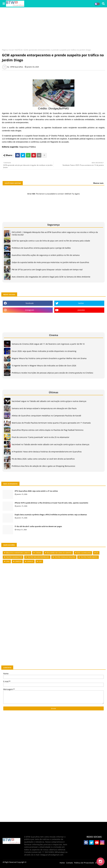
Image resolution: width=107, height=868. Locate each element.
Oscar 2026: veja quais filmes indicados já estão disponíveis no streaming (44, 351)
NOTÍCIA (19, 50)
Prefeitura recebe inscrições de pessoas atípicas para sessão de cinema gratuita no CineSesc (53, 373)
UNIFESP (18, 561)
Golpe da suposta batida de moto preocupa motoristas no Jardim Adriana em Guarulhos (50, 262)
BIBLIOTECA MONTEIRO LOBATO (18, 553)
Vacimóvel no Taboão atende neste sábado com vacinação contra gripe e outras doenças (51, 444)
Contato (69, 863)
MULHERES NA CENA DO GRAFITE (59, 553)
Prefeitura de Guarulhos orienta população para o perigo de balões (41, 248)
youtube (81, 310)
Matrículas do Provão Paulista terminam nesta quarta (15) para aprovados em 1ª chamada (51, 423)
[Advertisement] (53, 28)
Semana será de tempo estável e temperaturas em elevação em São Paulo (44, 408)
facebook (30, 303)
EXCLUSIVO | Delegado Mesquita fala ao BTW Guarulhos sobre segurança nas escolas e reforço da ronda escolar (55, 234)
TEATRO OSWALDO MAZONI (65, 557)
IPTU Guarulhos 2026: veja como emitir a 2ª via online (36, 491)
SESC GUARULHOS (84, 553)
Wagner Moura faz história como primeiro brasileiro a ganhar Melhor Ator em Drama (49, 358)
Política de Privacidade (84, 863)
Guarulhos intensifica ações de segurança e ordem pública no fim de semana (46, 255)
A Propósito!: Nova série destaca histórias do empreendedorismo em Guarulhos (47, 452)
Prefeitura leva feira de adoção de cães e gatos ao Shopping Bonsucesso (43, 466)
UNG (8, 561)
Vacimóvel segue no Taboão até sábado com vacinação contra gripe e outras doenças (49, 401)
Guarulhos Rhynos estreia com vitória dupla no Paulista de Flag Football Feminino (48, 430)
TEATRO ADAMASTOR (14, 557)
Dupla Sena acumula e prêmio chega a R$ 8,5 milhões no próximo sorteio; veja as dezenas (51, 515)
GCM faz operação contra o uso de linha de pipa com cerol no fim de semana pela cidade (51, 241)
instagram (30, 310)
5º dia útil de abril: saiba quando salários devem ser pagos (38, 526)
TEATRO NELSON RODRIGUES (38, 557)
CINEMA (38, 553)
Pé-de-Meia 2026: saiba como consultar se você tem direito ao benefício (43, 459)
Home (62, 863)
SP (97, 553)
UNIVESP (30, 561)
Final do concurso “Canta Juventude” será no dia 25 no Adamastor (41, 437)
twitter (81, 303)
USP (40, 561)
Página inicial (8, 50)
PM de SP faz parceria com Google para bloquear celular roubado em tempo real (47, 270)
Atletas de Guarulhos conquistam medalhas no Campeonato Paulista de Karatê (46, 416)
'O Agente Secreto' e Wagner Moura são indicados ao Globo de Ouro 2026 (44, 366)
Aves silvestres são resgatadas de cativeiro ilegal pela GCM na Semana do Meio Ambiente (51, 277)
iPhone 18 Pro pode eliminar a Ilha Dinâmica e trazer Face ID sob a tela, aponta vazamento (51, 503)
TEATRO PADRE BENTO (89, 557)
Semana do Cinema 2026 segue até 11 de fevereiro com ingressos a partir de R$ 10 (48, 344)
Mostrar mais (98, 183)
